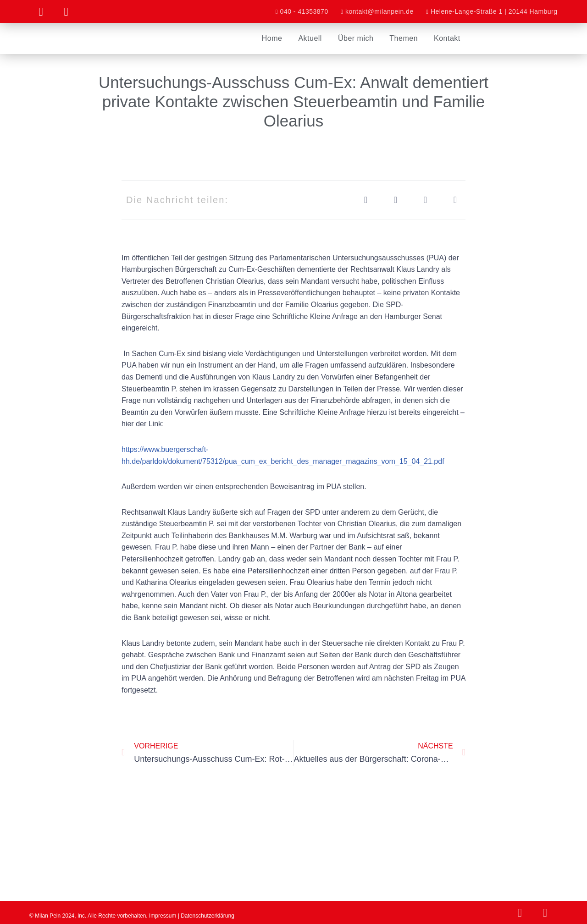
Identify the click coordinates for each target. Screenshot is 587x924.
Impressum (163, 916)
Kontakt (447, 38)
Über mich (356, 38)
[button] (366, 200)
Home (272, 38)
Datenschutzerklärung (208, 916)
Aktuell (310, 38)
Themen (404, 38)
